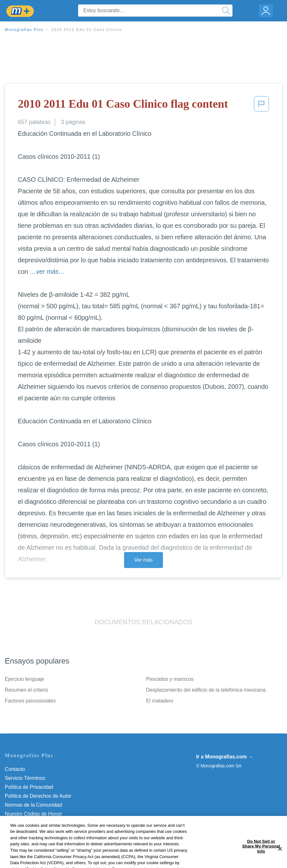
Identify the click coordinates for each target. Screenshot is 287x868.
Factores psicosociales (30, 701)
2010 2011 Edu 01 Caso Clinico (87, 30)
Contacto (15, 769)
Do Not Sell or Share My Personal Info (48, 823)
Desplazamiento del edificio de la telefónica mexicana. (206, 690)
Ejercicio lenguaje (25, 679)
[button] (261, 106)
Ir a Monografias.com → (225, 757)
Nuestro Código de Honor (33, 814)
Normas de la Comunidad (33, 805)
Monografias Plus (24, 30)
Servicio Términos (25, 778)
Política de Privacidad (29, 787)
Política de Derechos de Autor (38, 796)
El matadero (160, 701)
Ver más (143, 560)
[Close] (280, 858)
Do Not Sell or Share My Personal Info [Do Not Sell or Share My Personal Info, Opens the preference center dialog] (261, 855)
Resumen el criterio (26, 690)
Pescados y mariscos (170, 679)
